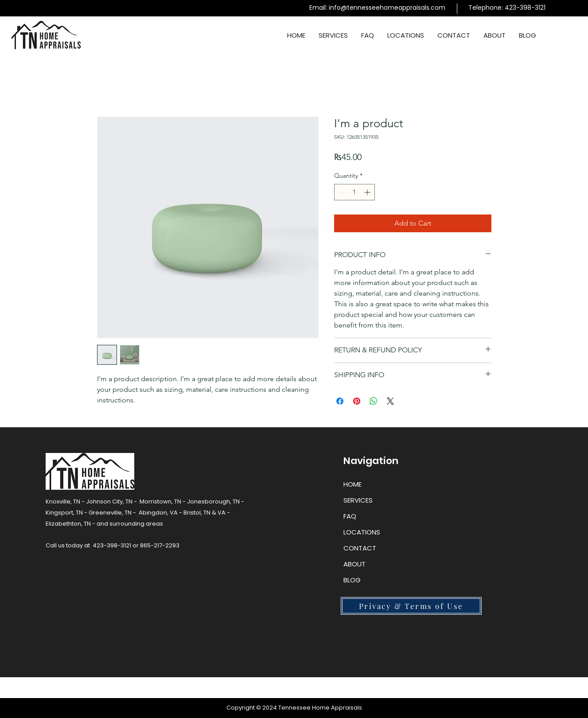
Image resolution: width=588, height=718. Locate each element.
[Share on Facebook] (340, 401)
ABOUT (354, 564)
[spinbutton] (354, 192)
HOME (352, 484)
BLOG (352, 580)
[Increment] (368, 192)
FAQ (350, 516)
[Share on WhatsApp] (374, 401)
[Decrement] (341, 192)
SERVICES (358, 500)
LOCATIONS (362, 532)
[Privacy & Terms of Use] (411, 606)
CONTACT (360, 548)
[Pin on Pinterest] (357, 401)
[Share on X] (390, 401)
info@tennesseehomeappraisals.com (387, 8)
